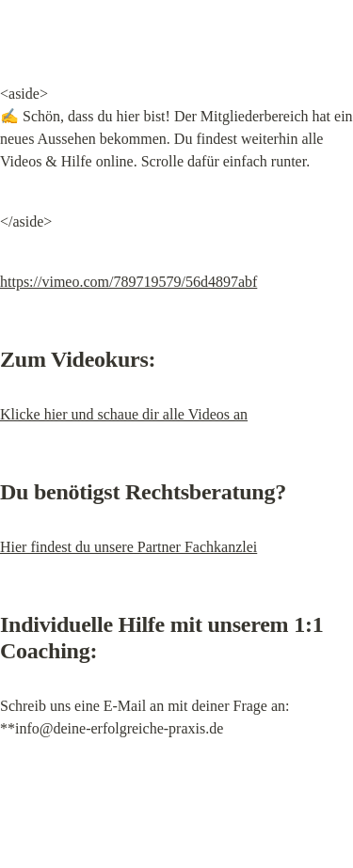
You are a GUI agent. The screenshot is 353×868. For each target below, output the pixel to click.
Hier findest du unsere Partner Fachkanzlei (128, 547)
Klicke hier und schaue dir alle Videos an (124, 414)
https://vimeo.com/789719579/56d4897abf (128, 282)
